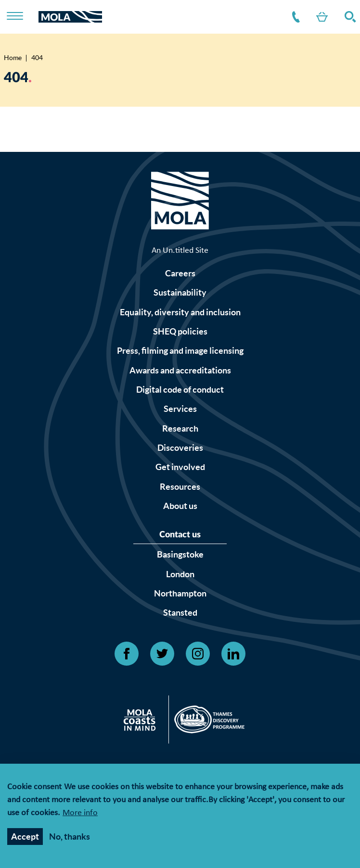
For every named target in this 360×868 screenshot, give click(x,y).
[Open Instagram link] (198, 654)
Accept (25, 838)
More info (80, 815)
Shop (320, 17)
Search (348, 17)
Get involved (180, 467)
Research (180, 428)
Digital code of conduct (180, 390)
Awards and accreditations (180, 370)
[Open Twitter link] (162, 654)
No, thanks (70, 838)
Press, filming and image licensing (180, 351)
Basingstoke (180, 554)
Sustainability (180, 292)
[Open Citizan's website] (142, 722)
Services (180, 409)
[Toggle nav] (21, 17)
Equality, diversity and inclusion (180, 312)
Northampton (180, 593)
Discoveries (180, 448)
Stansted (180, 613)
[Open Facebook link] (127, 654)
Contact (294, 17)
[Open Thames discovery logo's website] (207, 722)
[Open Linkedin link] (233, 654)
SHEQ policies (180, 331)
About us (180, 506)
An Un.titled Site (180, 251)
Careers (180, 273)
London (180, 574)
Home (13, 58)
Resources (180, 487)
